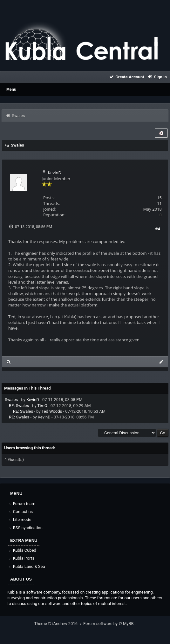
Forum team (22, 504)
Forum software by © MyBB (109, 624)
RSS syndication (25, 528)
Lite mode (20, 519)
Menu (11, 89)
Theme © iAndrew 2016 (59, 624)
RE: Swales (19, 406)
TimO (42, 406)
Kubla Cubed (22, 550)
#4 (158, 229)
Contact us (20, 512)
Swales (11, 400)
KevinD (54, 173)
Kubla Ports (21, 558)
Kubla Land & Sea (27, 566)
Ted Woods (52, 411)
